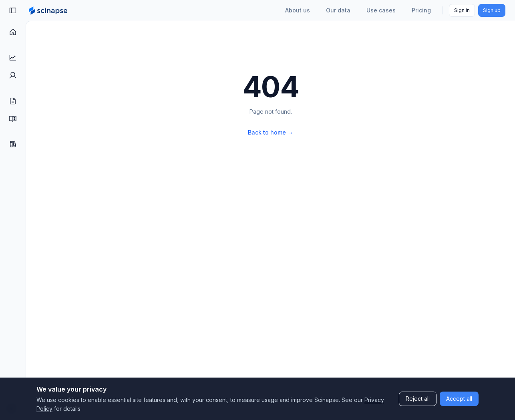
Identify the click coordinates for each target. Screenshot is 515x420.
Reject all (418, 399)
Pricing (421, 10)
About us (298, 10)
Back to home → (271, 132)
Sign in (462, 10)
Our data (338, 10)
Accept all (459, 399)
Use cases (381, 10)
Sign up (492, 10)
